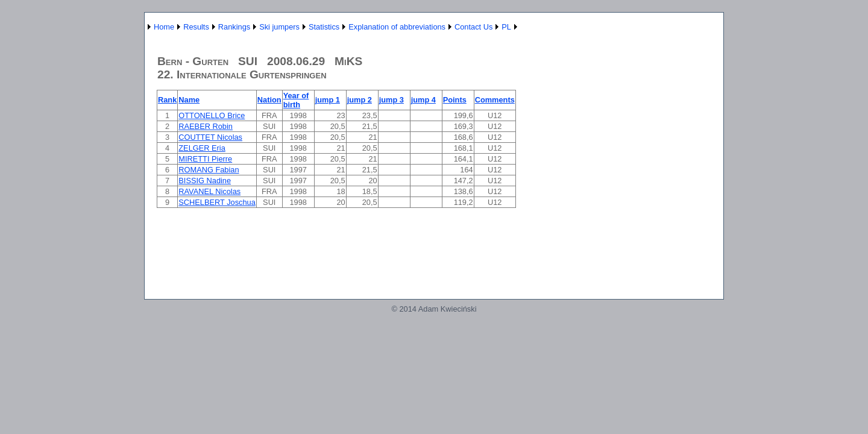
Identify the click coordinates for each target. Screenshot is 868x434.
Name (189, 100)
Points (455, 100)
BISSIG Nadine (205, 181)
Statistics (324, 27)
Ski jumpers (279, 27)
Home (164, 27)
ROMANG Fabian (209, 170)
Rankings (234, 27)
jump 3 (392, 100)
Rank (167, 100)
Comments (495, 100)
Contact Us (473, 27)
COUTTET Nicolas (210, 137)
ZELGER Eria (202, 148)
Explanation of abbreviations (397, 27)
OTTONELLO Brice (212, 115)
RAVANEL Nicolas (209, 191)
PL (506, 27)
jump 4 (423, 100)
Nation (269, 100)
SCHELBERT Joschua (217, 202)
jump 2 (360, 100)
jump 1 (328, 100)
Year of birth (296, 100)
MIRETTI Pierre (205, 159)
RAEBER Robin (206, 126)
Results (196, 27)
